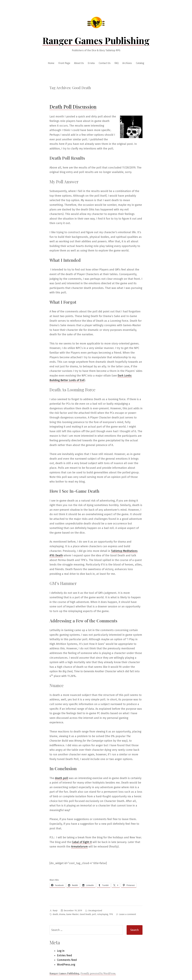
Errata (91, 63)
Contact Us (105, 63)
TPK (111, 914)
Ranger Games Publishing (96, 40)
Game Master (72, 914)
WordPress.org (66, 965)
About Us (79, 63)
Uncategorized (95, 911)
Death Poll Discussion (73, 107)
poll (94, 914)
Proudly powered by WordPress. (98, 973)
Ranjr (55, 911)
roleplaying (103, 914)
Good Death (85, 914)
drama (62, 914)
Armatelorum (79, 847)
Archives (127, 63)
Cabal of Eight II (82, 842)
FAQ (116, 63)
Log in (61, 951)
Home (51, 63)
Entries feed (64, 955)
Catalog (140, 63)
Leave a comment (127, 914)
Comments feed (67, 960)
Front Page (64, 63)
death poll (61, 778)
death (55, 914)
